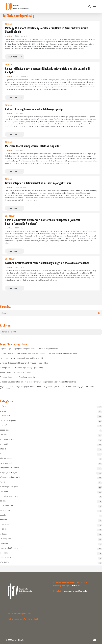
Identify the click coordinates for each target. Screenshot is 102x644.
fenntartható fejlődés (8, 421)
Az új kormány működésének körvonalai (16, 372)
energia (3, 411)
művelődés (4, 491)
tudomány (4, 553)
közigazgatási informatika (10, 477)
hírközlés (4, 435)
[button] (95, 6)
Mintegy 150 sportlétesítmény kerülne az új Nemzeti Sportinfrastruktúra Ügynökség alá (47, 30)
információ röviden (8, 439)
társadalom (5, 525)
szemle (3, 515)
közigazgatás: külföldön (9, 468)
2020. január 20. (20, 151)
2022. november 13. (21, 36)
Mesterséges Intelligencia (51, 487)
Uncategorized (6, 558)
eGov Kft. (77, 585)
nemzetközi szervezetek (9, 496)
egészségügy (10, 216)
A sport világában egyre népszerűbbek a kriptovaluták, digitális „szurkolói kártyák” (47, 70)
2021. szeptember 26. (22, 77)
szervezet (4, 520)
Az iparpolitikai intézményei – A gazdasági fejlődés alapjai (22, 368)
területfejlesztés (6, 539)
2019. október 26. (20, 188)
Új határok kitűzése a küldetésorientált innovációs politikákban (24, 363)
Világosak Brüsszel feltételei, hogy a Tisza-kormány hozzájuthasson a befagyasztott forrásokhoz (38, 382)
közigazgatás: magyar (9, 473)
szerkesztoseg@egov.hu (76, 591)
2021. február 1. (20, 113)
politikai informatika (8, 506)
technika (3, 534)
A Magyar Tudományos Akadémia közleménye (18, 377)
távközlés (4, 529)
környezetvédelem (7, 463)
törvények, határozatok (9, 548)
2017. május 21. (20, 228)
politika (3, 501)
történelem (4, 543)
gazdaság (9, 24)
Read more (12, 57)
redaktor (9, 36)
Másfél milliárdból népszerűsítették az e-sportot (33, 146)
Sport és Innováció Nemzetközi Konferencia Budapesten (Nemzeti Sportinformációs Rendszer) (42, 222)
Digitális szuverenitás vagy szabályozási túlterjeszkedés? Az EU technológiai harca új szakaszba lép (39, 353)
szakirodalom (5, 510)
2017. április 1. (20, 267)
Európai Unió (5, 416)
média (2, 482)
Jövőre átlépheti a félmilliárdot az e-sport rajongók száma (38, 183)
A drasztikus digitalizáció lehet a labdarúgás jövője (34, 109)
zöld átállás (4, 562)
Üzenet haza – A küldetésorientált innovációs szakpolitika (22, 358)
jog (1, 454)
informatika (5, 444)
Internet (3, 449)
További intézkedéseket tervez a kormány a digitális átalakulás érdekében (47, 263)
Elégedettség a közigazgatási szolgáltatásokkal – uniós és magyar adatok (29, 349)
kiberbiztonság (6, 458)
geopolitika (4, 430)
